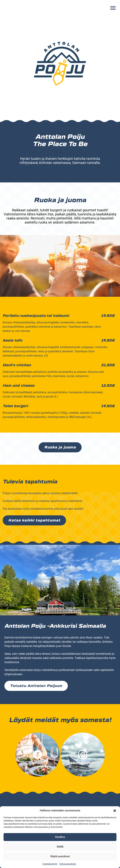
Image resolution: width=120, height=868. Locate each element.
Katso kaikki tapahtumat (34, 520)
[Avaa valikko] (113, 8)
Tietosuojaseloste (68, 864)
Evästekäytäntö (50, 864)
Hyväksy (60, 837)
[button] (115, 811)
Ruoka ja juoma (60, 447)
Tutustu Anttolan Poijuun (36, 686)
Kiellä (60, 847)
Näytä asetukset (60, 856)
